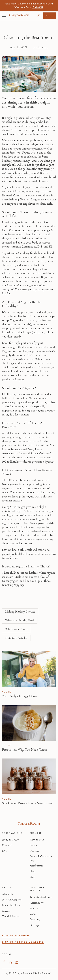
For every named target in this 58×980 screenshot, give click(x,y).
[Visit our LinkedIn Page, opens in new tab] (10, 962)
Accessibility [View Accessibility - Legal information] (37, 903)
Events (33, 845)
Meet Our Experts (12, 900)
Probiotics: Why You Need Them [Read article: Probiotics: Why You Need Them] (25, 750)
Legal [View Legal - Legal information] (33, 914)
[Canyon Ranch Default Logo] (19, 16)
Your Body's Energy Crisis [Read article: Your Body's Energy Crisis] (20, 696)
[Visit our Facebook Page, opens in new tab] (4, 962)
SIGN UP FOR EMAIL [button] (16, 936)
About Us (7, 894)
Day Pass (34, 851)
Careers (6, 911)
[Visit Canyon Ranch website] (29, 824)
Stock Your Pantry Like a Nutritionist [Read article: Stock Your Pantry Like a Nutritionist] (28, 803)
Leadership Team (11, 905)
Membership (37, 866)
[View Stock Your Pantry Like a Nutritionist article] (29, 776)
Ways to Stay (37, 840)
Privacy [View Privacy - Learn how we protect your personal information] (34, 908)
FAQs (5, 851)
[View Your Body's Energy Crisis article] (29, 669)
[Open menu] (4, 16)
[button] (39, 16)
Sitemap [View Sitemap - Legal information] (34, 925)
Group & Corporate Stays (41, 858)
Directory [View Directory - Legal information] (35, 920)
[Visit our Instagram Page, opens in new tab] (17, 962)
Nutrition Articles (16, 638)
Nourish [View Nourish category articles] (8, 692)
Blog (32, 877)
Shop (32, 871)
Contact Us (8, 845)
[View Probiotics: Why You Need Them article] (29, 723)
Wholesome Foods (16, 629)
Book (50, 16)
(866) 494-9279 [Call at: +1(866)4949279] (10, 840)
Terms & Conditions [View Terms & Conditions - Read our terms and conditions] (41, 897)
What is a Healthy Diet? (20, 620)
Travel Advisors (11, 916)
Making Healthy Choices (20, 612)
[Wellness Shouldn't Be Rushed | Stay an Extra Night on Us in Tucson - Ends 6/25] (41, 7)
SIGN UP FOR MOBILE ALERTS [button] (23, 942)
